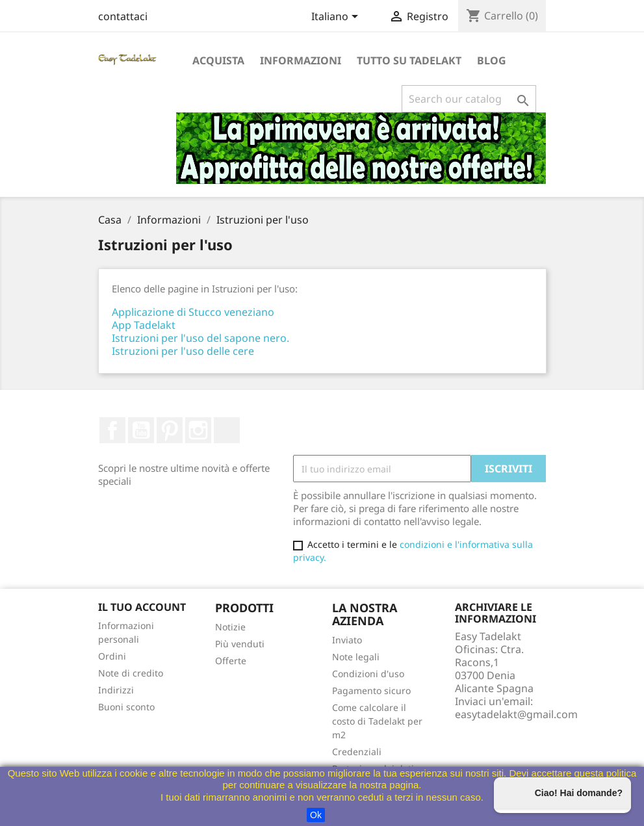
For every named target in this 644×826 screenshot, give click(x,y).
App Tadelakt (144, 325)
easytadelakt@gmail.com (516, 714)
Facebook (112, 430)
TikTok (227, 430)
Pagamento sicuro (371, 690)
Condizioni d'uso (368, 674)
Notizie (230, 627)
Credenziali (357, 752)
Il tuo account (142, 607)
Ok (316, 815)
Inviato (347, 640)
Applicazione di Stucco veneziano (193, 312)
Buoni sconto (126, 707)
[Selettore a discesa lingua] (337, 18)
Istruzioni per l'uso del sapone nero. (200, 338)
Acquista (218, 60)
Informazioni (301, 60)
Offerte (231, 661)
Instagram (198, 430)
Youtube (141, 430)
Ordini (112, 656)
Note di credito (131, 673)
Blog (492, 60)
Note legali (356, 657)
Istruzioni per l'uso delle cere (183, 351)
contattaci (123, 16)
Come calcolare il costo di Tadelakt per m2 (377, 721)
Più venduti (240, 644)
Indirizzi (116, 690)
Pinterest (170, 430)
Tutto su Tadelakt (409, 60)
